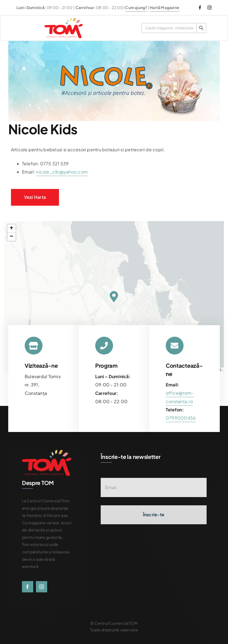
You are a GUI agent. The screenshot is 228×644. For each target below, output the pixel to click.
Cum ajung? (136, 7)
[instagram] (209, 8)
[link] (181, 418)
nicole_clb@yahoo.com (62, 172)
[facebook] (200, 8)
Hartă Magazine (165, 7)
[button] (114, 297)
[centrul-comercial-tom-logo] (64, 20)
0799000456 (181, 418)
